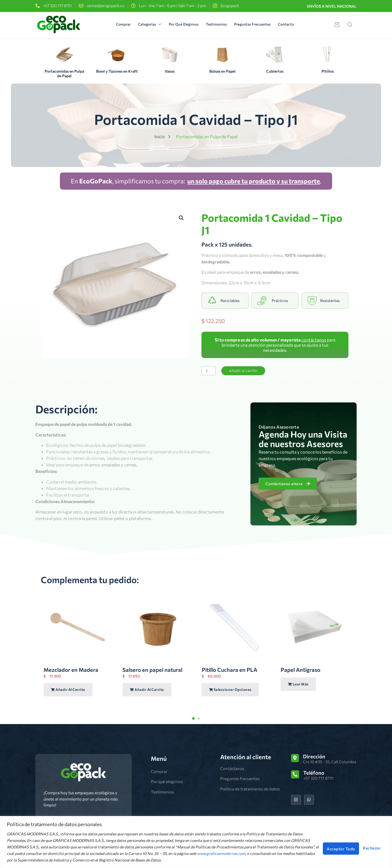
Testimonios (220, 24)
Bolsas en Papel (222, 71)
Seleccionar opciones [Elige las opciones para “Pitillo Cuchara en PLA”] (230, 690)
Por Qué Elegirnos (183, 24)
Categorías (144, 24)
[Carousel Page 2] (199, 718)
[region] (196, 842)
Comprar (113, 24)
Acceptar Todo (361, 847)
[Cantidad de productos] (209, 371)
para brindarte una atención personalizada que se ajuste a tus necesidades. (275, 345)
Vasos (170, 71)
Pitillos (328, 71)
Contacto (298, 24)
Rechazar (315, 847)
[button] (181, 218)
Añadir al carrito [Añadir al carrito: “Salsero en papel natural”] (147, 690)
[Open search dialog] (350, 25)
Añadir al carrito (246, 371)
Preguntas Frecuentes (260, 24)
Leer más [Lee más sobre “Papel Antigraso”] (298, 684)
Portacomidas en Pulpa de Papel (64, 73)
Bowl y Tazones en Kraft (117, 71)
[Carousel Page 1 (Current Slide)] (193, 718)
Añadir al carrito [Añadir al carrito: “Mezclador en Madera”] (68, 690)
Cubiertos (275, 71)
